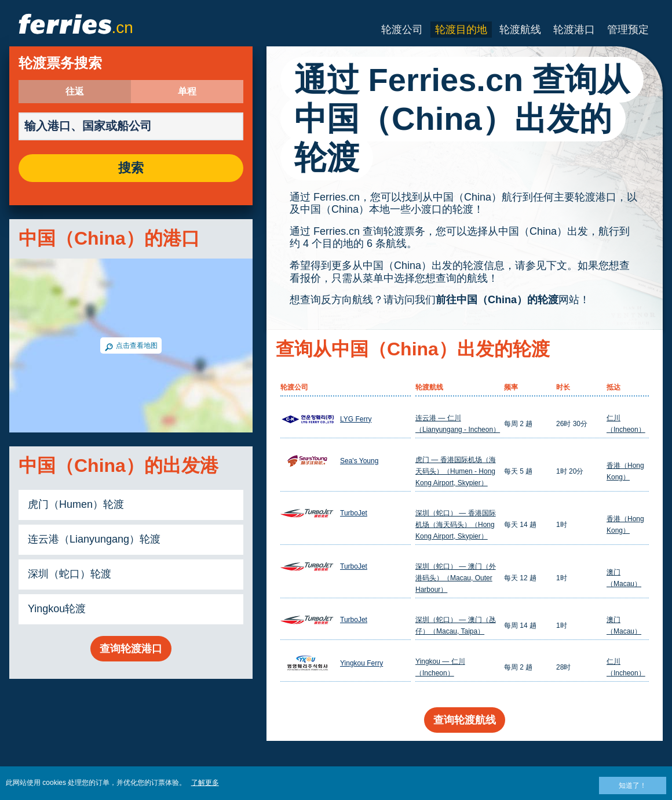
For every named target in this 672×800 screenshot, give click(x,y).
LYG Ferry (356, 419)
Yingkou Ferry (361, 663)
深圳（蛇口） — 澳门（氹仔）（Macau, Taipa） (456, 626)
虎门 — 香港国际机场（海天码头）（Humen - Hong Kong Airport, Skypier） (456, 471)
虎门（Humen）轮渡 (76, 504)
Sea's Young (359, 461)
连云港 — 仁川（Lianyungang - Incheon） (458, 424)
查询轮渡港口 (131, 649)
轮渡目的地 (461, 30)
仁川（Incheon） (626, 424)
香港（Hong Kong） (625, 471)
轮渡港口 (574, 30)
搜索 (131, 168)
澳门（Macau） (624, 578)
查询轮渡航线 (465, 720)
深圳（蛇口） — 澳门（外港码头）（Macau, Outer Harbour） (456, 578)
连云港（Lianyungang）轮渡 (94, 539)
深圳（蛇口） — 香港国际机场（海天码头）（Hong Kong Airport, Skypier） (456, 525)
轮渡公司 (402, 30)
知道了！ (633, 786)
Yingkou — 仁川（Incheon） (440, 667)
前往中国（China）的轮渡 (497, 300)
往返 (75, 92)
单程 (187, 92)
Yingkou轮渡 (57, 609)
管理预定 (628, 30)
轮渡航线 (520, 30)
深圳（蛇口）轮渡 (70, 574)
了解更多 (205, 783)
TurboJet (354, 513)
